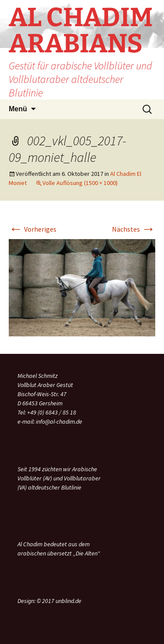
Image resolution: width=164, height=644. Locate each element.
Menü (18, 109)
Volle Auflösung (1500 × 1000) (80, 183)
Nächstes (134, 229)
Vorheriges (33, 229)
